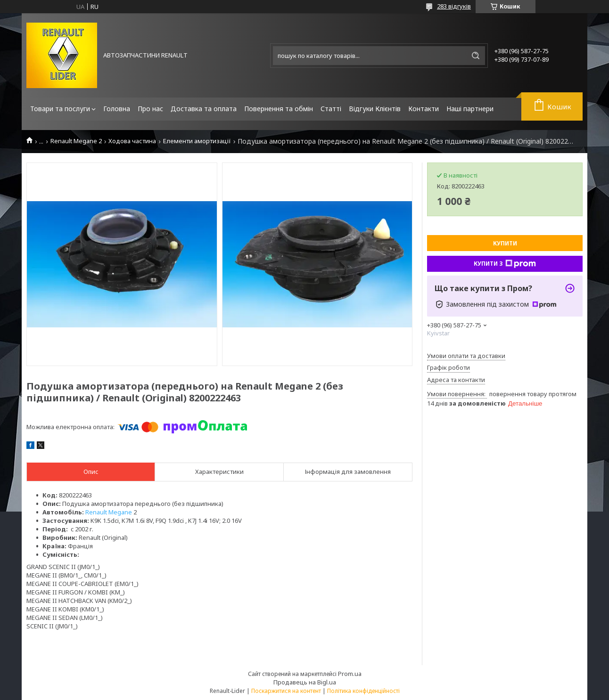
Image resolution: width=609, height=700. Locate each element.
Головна (117, 109)
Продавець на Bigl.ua (305, 682)
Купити (505, 243)
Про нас (150, 109)
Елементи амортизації (197, 141)
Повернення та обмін (279, 109)
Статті (331, 109)
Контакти (424, 109)
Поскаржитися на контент (286, 691)
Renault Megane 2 (76, 141)
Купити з (505, 264)
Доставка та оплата (204, 109)
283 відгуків (454, 6)
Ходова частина (132, 141)
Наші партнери (470, 109)
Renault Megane (109, 512)
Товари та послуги (60, 109)
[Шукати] (476, 56)
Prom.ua (350, 674)
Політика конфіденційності (363, 691)
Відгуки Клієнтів (375, 109)
